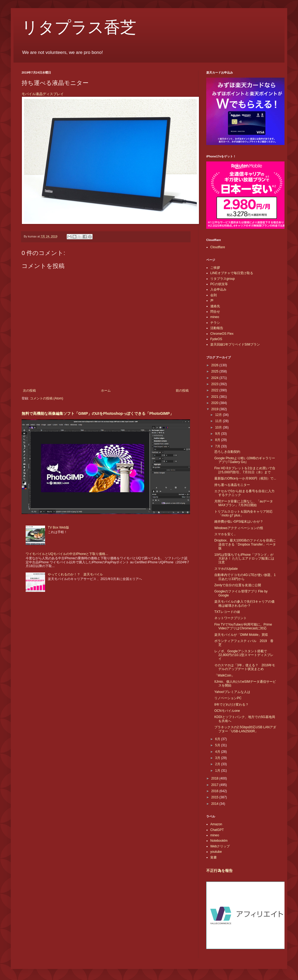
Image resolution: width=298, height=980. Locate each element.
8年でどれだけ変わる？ (231, 705)
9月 (218, 434)
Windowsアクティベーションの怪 (239, 528)
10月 (219, 427)
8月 (218, 440)
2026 (215, 365)
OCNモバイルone (227, 711)
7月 (218, 446)
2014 (215, 804)
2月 (218, 764)
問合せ (215, 312)
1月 (218, 771)
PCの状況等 (219, 284)
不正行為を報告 (219, 871)
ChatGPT (217, 830)
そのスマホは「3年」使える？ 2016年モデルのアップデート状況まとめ (245, 667)
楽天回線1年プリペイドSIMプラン (235, 344)
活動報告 (217, 328)
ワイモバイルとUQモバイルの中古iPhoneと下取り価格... (67, 554)
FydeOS (216, 339)
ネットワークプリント (231, 618)
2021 (215, 397)
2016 (215, 791)
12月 (219, 415)
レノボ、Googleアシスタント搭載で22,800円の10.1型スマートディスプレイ (244, 655)
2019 (215, 409)
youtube (216, 852)
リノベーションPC (228, 698)
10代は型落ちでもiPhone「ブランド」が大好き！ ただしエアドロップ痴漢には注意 (244, 559)
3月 (218, 758)
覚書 (214, 857)
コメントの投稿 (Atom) (47, 398)
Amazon (216, 824)
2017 (215, 785)
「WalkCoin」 (224, 675)
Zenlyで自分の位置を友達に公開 (238, 585)
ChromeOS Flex (222, 334)
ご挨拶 (215, 268)
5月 (218, 745)
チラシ (215, 323)
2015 (215, 797)
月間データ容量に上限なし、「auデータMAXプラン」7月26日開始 (244, 503)
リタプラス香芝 (79, 27)
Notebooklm (219, 841)
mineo (215, 317)
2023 (215, 384)
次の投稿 (29, 391)
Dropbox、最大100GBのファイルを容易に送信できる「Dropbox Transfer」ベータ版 (245, 544)
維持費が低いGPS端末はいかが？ (239, 522)
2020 (215, 403)
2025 (215, 371)
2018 (215, 778)
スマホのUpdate (226, 569)
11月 (219, 421)
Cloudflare (218, 247)
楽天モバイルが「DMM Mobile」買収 (241, 635)
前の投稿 (182, 391)
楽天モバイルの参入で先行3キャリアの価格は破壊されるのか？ (244, 603)
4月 (218, 752)
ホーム (106, 391)
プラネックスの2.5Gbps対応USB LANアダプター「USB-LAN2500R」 (245, 729)
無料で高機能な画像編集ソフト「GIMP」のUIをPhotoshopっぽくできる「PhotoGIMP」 (98, 413)
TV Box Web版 (58, 527)
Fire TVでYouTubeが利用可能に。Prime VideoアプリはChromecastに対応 (243, 626)
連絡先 (215, 306)
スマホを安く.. (225, 534)
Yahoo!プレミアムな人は (232, 692)
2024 (215, 378)
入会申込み (218, 289)
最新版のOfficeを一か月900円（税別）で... (245, 478)
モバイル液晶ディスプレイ (43, 94)
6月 (218, 739)
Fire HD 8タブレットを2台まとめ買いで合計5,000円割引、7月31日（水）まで (245, 470)
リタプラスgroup (223, 279)
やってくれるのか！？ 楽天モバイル (75, 574)
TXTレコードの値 (227, 612)
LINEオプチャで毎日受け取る (232, 273)
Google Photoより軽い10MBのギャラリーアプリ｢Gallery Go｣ (245, 460)
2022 (215, 390)
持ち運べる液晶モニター (232, 485)
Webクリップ (220, 846)
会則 (214, 295)
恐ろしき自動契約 (227, 452)
